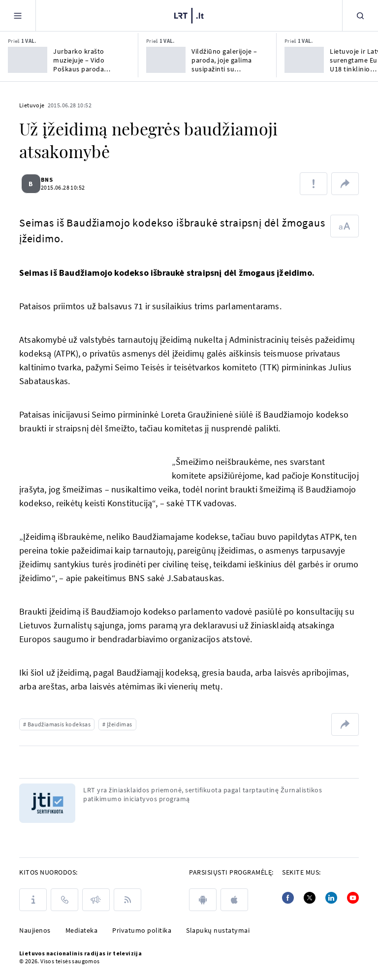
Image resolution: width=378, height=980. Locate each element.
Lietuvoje (32, 105)
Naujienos (35, 930)
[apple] (234, 900)
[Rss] (127, 900)
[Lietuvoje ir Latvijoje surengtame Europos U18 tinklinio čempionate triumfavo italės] (304, 60)
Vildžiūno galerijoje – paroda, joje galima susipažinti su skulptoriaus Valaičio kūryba (224, 60)
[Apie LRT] (33, 900)
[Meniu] (18, 16)
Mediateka (82, 930)
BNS (53, 180)
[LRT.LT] (189, 14)
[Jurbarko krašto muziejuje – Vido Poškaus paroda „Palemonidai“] (28, 60)
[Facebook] (288, 898)
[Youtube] (353, 898)
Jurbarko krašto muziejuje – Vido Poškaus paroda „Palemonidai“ (79, 60)
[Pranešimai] (96, 900)
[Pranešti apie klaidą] (314, 184)
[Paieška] (360, 16)
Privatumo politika (142, 930)
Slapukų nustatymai (218, 930)
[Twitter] (310, 898)
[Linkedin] (331, 898)
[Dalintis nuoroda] (345, 184)
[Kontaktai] (64, 900)
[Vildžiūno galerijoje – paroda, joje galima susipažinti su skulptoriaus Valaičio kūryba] (166, 60)
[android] (203, 900)
